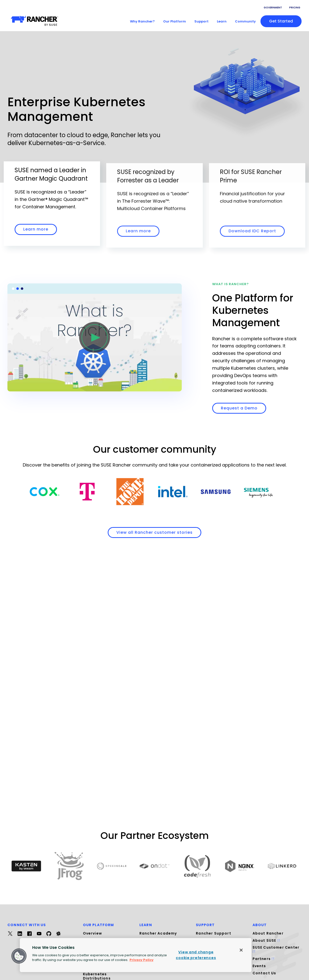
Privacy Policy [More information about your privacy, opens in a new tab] (142, 960)
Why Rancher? (142, 21)
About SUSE (266, 940)
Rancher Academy (158, 933)
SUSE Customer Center (276, 949)
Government (273, 8)
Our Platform (175, 21)
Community (245, 21)
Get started (281, 21)
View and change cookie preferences (196, 955)
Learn (222, 21)
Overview (92, 933)
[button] (19, 956)
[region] (136, 955)
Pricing (295, 8)
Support (201, 21)
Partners (263, 959)
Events (259, 966)
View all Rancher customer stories (154, 532)
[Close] (241, 950)
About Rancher (268, 933)
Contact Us (264, 973)
